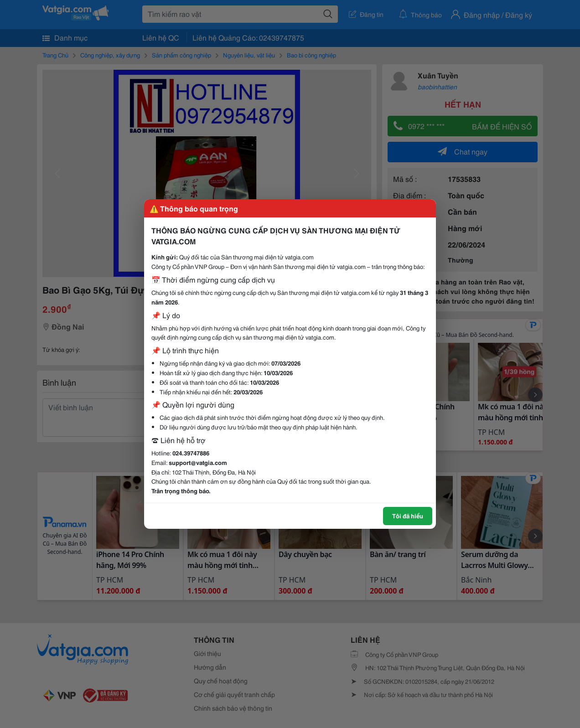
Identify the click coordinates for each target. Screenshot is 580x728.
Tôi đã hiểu (408, 516)
